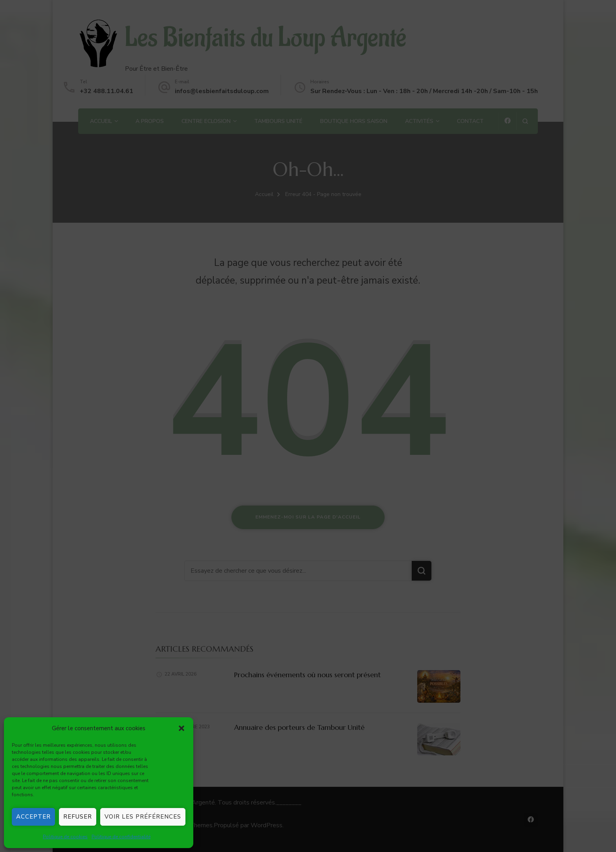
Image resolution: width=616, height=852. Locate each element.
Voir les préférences (143, 817)
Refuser (78, 817)
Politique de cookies (65, 837)
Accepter (33, 817)
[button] (181, 728)
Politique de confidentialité (121, 837)
